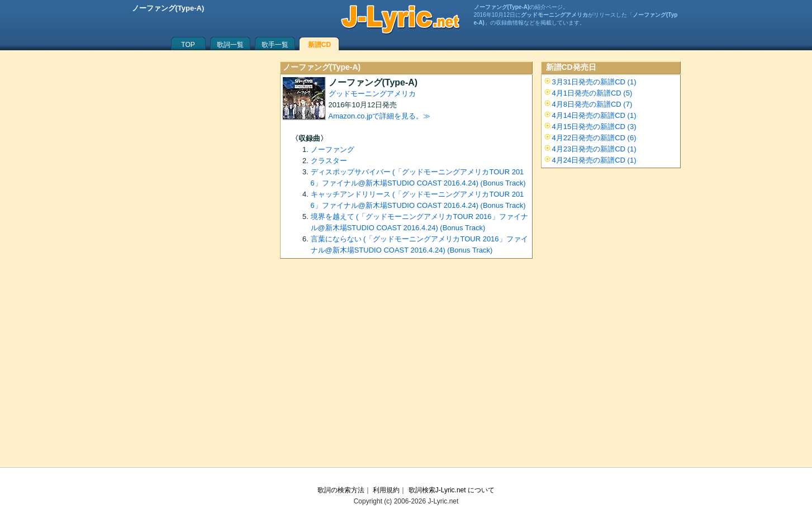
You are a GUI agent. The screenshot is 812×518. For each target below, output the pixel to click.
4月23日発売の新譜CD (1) (594, 149)
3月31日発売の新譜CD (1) (594, 82)
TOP (188, 45)
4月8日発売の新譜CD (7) (592, 104)
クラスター (329, 161)
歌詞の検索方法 (341, 490)
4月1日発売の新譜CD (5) (592, 93)
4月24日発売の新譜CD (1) (594, 160)
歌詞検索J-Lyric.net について (452, 490)
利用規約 (386, 490)
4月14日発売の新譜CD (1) (594, 115)
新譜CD (319, 45)
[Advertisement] (406, 367)
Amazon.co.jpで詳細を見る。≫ (380, 116)
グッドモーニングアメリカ (372, 94)
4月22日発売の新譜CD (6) (594, 138)
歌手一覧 (275, 45)
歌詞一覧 (230, 45)
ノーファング (333, 149)
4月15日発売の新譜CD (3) (594, 127)
